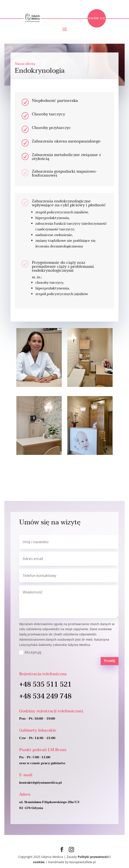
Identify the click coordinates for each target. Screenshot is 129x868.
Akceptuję (30, 652)
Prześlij (110, 661)
